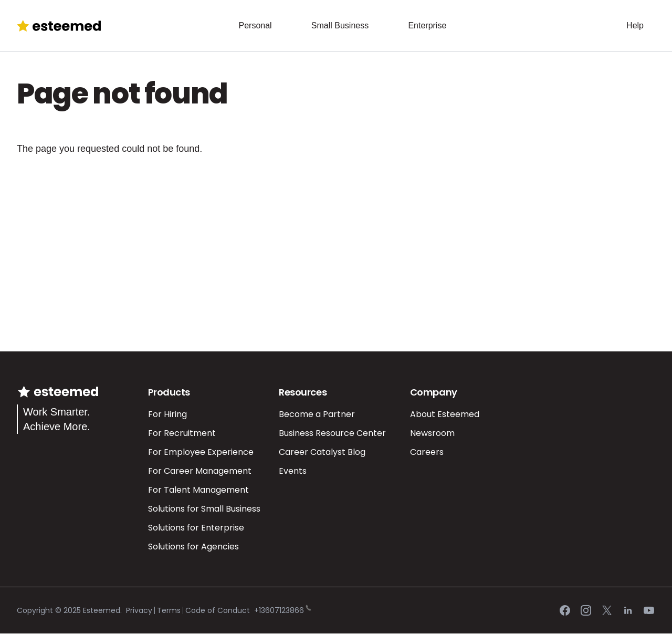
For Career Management (200, 471)
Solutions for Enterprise (196, 528)
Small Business (340, 25)
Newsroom (432, 433)
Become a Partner (317, 414)
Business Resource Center (332, 433)
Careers (427, 452)
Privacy (139, 610)
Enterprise (427, 25)
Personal (255, 25)
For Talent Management (198, 490)
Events (293, 471)
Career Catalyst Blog (322, 452)
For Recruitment (182, 433)
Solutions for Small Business (204, 509)
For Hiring (167, 414)
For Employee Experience (201, 452)
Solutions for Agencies (193, 547)
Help (635, 25)
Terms (169, 610)
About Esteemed (445, 414)
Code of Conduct (218, 610)
